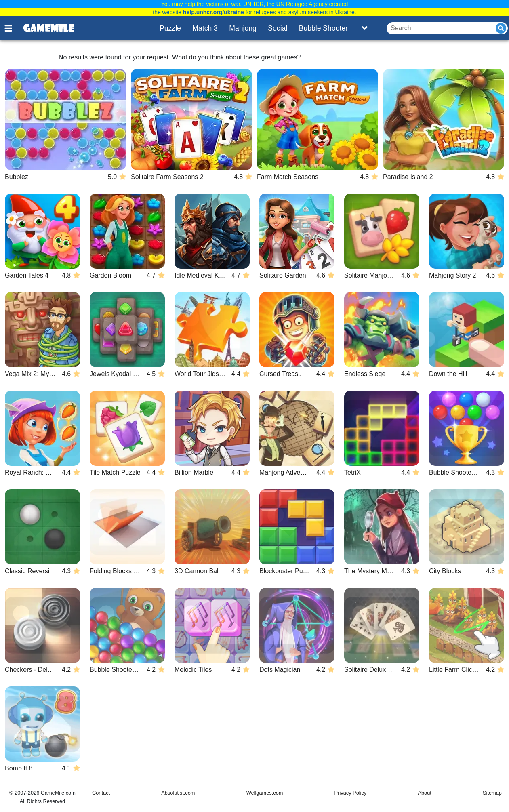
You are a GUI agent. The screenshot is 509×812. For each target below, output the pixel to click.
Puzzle (170, 28)
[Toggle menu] (13, 28)
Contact (101, 793)
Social (278, 28)
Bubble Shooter (323, 28)
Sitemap (492, 793)
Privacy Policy (351, 793)
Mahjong (243, 28)
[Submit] (501, 28)
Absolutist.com (178, 793)
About (424, 793)
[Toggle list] (365, 28)
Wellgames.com (265, 793)
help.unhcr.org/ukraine (213, 12)
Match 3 (205, 28)
